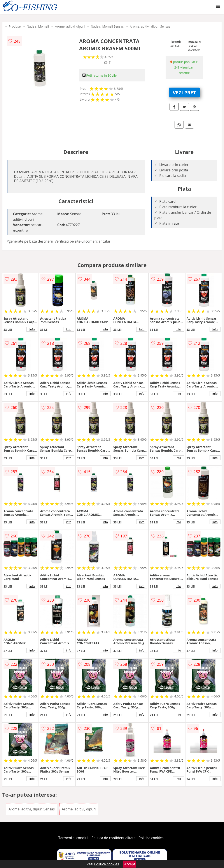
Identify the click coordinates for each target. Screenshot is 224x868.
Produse (15, 26)
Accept (130, 864)
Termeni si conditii (73, 838)
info (32, 329)
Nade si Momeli (38, 26)
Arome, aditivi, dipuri (70, 26)
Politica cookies (151, 838)
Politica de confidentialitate (114, 838)
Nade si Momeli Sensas (107, 26)
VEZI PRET (184, 92)
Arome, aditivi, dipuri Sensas (150, 26)
